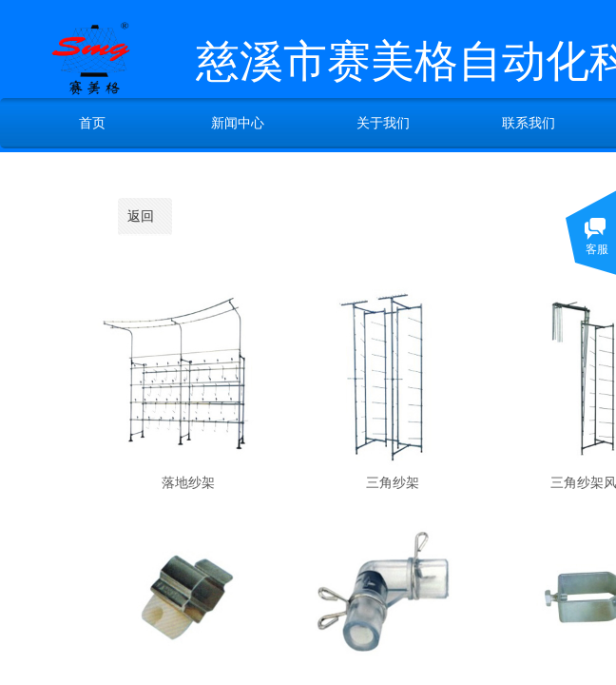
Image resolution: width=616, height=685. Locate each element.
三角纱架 (393, 482)
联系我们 (529, 123)
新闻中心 (238, 123)
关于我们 (383, 123)
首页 (92, 123)
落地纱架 (188, 482)
